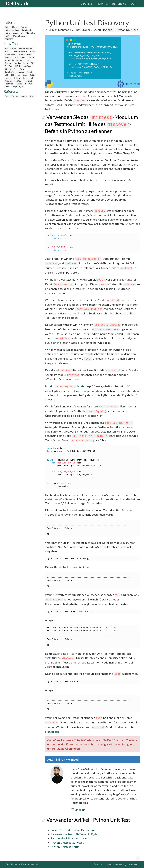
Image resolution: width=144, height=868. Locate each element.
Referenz (119, 4)
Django (31, 57)
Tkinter (24, 27)
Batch (33, 51)
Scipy (32, 96)
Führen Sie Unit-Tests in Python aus (73, 830)
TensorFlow (19, 69)
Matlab (18, 63)
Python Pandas (24, 54)
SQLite (19, 84)
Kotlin (32, 75)
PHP (13, 75)
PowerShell (10, 54)
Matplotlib (31, 33)
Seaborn (8, 63)
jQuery (8, 69)
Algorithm (9, 39)
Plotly (28, 60)
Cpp (11, 66)
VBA (30, 84)
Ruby (32, 78)
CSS (7, 75)
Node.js (8, 78)
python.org (52, 732)
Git (22, 33)
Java (25, 75)
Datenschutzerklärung (116, 864)
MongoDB (28, 81)
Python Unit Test (127, 30)
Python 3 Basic (11, 27)
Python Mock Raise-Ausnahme (70, 838)
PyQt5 (8, 36)
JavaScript (26, 30)
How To (102, 4)
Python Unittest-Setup (65, 847)
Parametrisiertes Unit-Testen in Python (75, 834)
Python (8, 51)
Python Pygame (26, 48)
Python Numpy (11, 33)
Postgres (9, 84)
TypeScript (10, 72)
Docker (20, 60)
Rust (25, 78)
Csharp (17, 78)
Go (19, 75)
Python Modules (12, 30)
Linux (26, 63)
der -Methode (69, 386)
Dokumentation (69, 379)
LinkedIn (78, 810)
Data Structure (20, 36)
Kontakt (133, 864)
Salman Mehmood (60, 30)
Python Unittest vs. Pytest (67, 843)
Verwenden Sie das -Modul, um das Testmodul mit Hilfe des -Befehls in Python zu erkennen (91, 124)
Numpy (8, 57)
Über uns (98, 864)
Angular (21, 72)
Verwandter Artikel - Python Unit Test (87, 820)
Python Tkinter (21, 51)
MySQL (18, 81)
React (29, 72)
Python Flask (19, 57)
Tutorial (86, 4)
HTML (18, 66)
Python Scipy (11, 48)
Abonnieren (72, 749)
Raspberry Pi (18, 87)
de (133, 4)
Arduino (8, 81)
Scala (7, 87)
